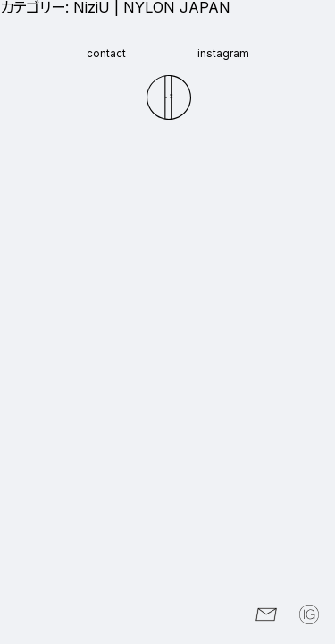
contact (106, 55)
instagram (223, 55)
